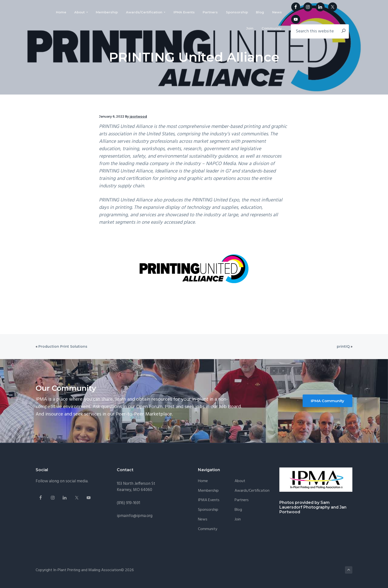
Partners (242, 500)
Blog (238, 510)
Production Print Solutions (63, 346)
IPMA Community (327, 401)
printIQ (343, 346)
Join (238, 520)
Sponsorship (208, 510)
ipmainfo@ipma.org (135, 516)
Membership (208, 491)
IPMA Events (209, 500)
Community (208, 529)
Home (203, 481)
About (240, 481)
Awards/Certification (252, 491)
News (203, 520)
